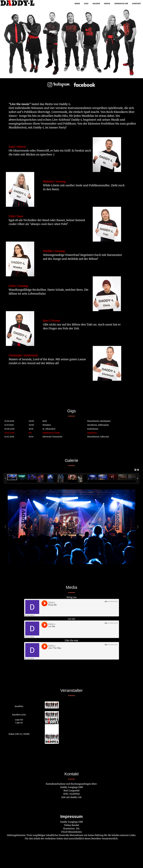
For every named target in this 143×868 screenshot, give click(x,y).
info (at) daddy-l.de (72, 797)
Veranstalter (121, 3)
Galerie (96, 3)
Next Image (138, 527)
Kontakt (137, 3)
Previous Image (5, 527)
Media (107, 3)
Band (77, 3)
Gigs (86, 3)
